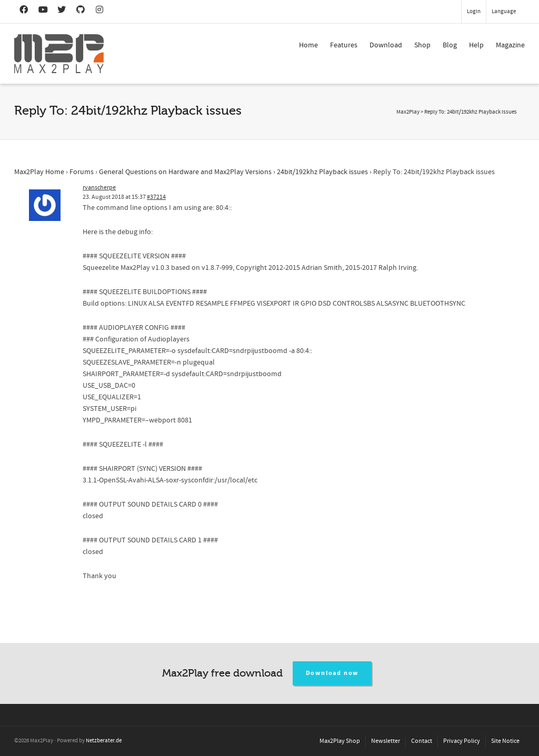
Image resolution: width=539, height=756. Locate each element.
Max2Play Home (39, 172)
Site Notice (505, 741)
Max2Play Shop (340, 741)
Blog (450, 45)
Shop (422, 45)
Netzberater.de (104, 741)
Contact (422, 741)
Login (474, 12)
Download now (332, 673)
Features (344, 45)
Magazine (510, 45)
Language (504, 12)
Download (386, 45)
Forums (82, 172)
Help (476, 45)
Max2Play (408, 112)
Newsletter (386, 741)
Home (308, 45)
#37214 (156, 197)
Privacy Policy (462, 741)
